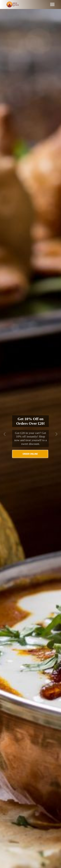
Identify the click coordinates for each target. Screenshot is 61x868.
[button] (5, 434)
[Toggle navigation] (52, 4)
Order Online (30, 454)
